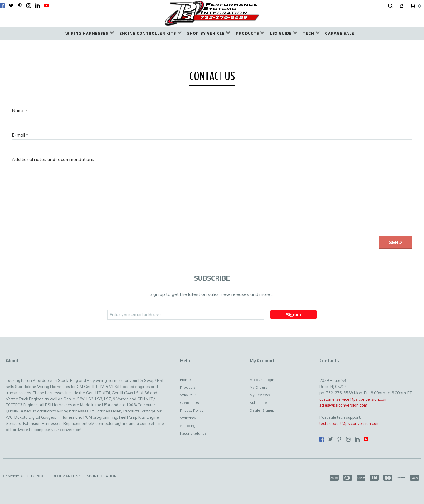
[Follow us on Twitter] (11, 6)
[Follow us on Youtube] (47, 6)
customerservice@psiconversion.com (353, 399)
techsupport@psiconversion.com (350, 423)
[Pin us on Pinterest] (20, 6)
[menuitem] (90, 33)
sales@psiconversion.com (343, 405)
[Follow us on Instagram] (29, 6)
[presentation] (57, 219)
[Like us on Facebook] (2, 6)
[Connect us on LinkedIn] (38, 6)
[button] (390, 6)
